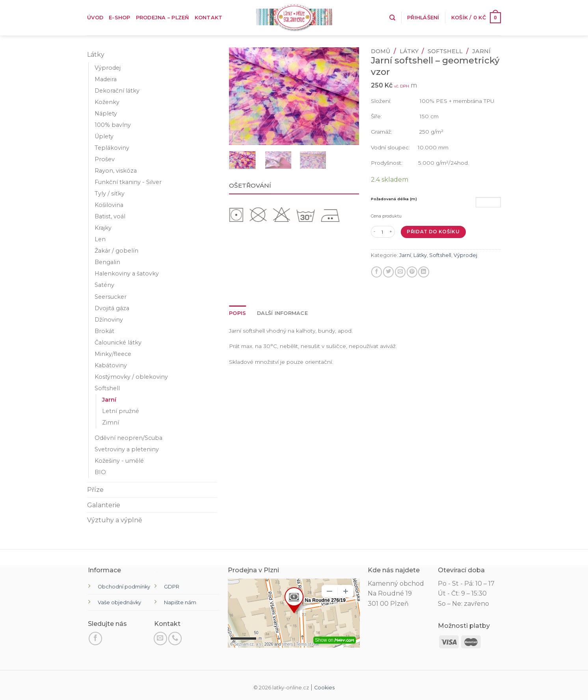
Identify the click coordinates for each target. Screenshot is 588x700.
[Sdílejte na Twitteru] (388, 272)
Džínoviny (109, 320)
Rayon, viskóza (116, 171)
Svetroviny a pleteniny (127, 449)
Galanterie (104, 505)
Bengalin (107, 262)
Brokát (104, 331)
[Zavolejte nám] (175, 639)
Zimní (111, 423)
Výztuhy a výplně (115, 520)
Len (100, 239)
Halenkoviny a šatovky (127, 274)
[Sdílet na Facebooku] (377, 272)
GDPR (172, 587)
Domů (381, 51)
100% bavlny (113, 125)
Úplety (104, 136)
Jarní (109, 400)
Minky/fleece (113, 354)
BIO (100, 472)
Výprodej (108, 68)
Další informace (282, 313)
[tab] (237, 313)
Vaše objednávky (119, 602)
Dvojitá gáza (112, 308)
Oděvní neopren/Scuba (128, 438)
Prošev (105, 159)
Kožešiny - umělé (119, 461)
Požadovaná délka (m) (394, 199)
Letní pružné (121, 411)
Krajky (103, 228)
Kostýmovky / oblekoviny (131, 377)
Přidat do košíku (433, 232)
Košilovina (109, 205)
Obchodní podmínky (124, 587)
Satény (104, 285)
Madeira (106, 79)
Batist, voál (110, 216)
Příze (95, 490)
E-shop (120, 18)
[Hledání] (392, 18)
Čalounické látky (118, 343)
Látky (96, 55)
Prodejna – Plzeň (163, 18)
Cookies (324, 688)
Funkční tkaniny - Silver (128, 182)
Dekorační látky (117, 91)
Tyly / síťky (110, 194)
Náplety (106, 114)
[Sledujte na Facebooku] (95, 639)
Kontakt (209, 18)
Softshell (107, 388)
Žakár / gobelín (116, 251)
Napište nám (180, 602)
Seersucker (111, 297)
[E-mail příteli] (400, 272)
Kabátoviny (111, 365)
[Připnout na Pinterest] (412, 272)
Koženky (107, 102)
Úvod (95, 18)
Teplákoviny (112, 148)
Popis (237, 313)
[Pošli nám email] (160, 639)
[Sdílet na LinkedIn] (423, 272)
